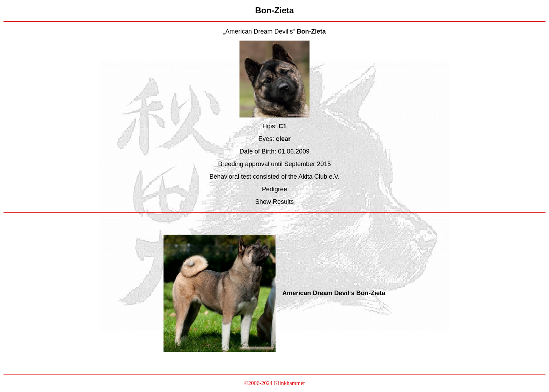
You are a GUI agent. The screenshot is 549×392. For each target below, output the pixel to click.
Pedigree (274, 189)
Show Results (274, 202)
